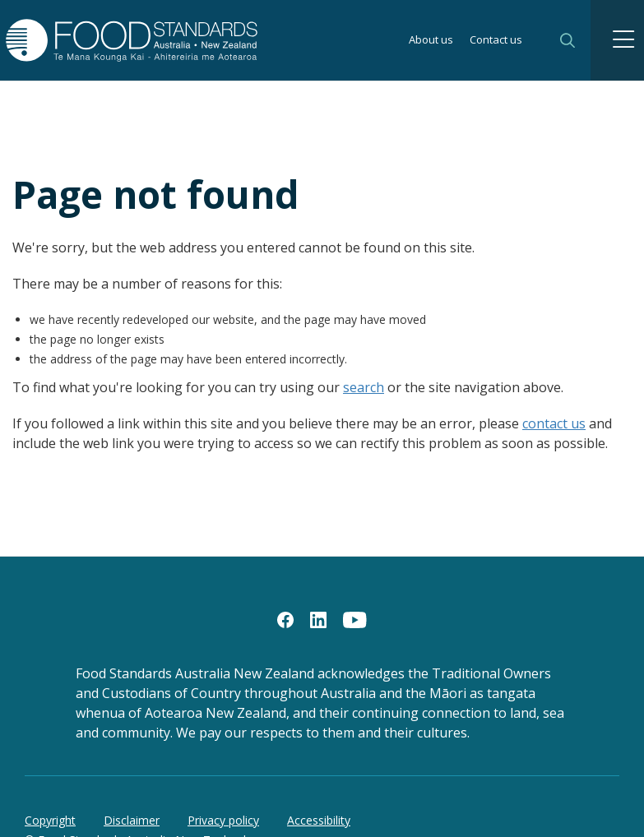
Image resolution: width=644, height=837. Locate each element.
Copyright (50, 820)
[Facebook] (285, 619)
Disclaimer (132, 820)
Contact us (496, 41)
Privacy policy (223, 820)
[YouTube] (355, 619)
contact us (554, 423)
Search (568, 40)
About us (431, 41)
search (364, 387)
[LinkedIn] (318, 619)
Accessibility (319, 820)
